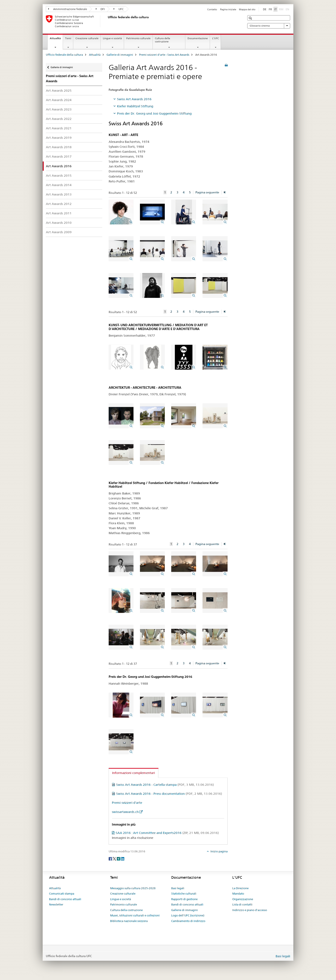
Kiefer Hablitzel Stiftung (135, 106)
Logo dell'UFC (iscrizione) (188, 915)
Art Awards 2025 (59, 90)
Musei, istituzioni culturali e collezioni (135, 915)
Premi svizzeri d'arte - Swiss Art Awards (164, 55)
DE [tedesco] (265, 9)
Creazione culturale (87, 38)
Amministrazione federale (68, 9)
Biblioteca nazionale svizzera (129, 921)
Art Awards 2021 (59, 128)
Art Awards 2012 (59, 204)
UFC (119, 9)
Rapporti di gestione (184, 899)
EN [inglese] (288, 9)
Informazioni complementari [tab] (133, 773)
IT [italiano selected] (275, 9)
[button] (251, 18)
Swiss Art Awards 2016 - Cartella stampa (165, 785)
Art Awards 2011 (59, 213)
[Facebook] (111, 859)
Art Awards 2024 (59, 100)
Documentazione (198, 38)
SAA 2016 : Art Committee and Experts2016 (167, 833)
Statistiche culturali (184, 893)
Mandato (238, 893)
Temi (68, 38)
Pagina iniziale (228, 9)
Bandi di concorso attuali (65, 899)
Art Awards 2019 (59, 138)
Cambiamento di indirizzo (188, 921)
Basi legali (178, 888)
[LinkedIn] (123, 859)
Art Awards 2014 (59, 185)
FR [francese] (270, 9)
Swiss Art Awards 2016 (134, 99)
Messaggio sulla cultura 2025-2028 (133, 888)
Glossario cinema (269, 26)
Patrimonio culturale (138, 38)
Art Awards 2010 (59, 223)
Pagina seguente (207, 192)
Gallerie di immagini (120, 55)
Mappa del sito (247, 9)
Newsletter (56, 904)
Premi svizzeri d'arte (127, 803)
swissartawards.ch (125, 812)
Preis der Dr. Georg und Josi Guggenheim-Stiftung (154, 113)
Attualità (56, 40)
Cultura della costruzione (163, 40)
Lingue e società (112, 38)
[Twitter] (115, 859)
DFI (100, 9)
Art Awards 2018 (59, 147)
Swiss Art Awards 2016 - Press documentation (169, 794)
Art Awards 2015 (59, 176)
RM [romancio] (282, 9)
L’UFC (215, 38)
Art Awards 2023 (59, 109)
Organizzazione (243, 899)
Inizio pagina (219, 851)
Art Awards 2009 (59, 232)
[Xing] (119, 859)
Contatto (212, 9)
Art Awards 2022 (59, 119)
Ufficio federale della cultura (64, 55)
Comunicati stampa (62, 893)
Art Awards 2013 (59, 194)
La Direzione (240, 888)
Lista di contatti (242, 904)
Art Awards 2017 (59, 156)
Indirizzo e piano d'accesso (250, 910)
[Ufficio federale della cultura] (107, 21)
